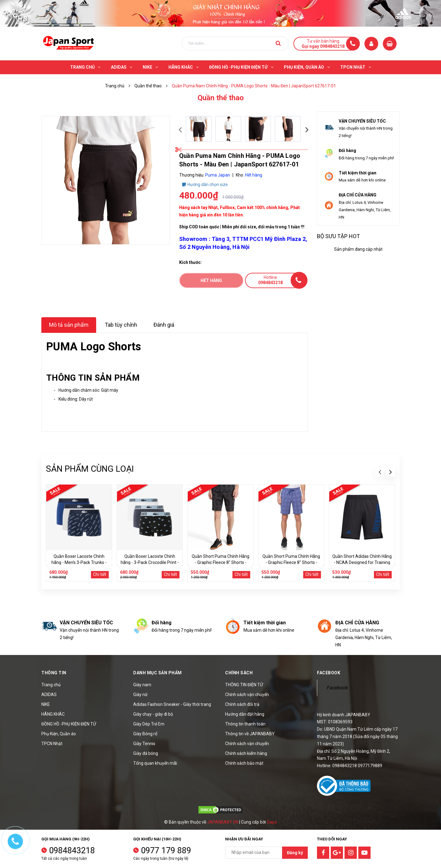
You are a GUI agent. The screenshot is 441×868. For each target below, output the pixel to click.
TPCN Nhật (52, 744)
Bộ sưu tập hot (338, 236)
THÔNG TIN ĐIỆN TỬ (244, 685)
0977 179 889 (166, 851)
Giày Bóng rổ (145, 734)
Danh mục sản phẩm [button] (158, 673)
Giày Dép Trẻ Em (149, 724)
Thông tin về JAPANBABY (250, 734)
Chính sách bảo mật (244, 763)
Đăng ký (295, 853)
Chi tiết (100, 574)
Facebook (337, 688)
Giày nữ (140, 695)
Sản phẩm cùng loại (90, 469)
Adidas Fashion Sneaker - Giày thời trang (172, 704)
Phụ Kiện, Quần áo (59, 734)
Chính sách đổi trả (242, 704)
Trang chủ (51, 685)
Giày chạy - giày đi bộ (153, 714)
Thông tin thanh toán (245, 724)
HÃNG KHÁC (53, 714)
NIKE (46, 704)
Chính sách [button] (239, 673)
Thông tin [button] (54, 673)
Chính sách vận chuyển (247, 695)
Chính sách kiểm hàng (246, 753)
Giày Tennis (144, 744)
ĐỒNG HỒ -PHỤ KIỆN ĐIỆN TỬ (69, 724)
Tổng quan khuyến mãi (155, 763)
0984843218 (72, 851)
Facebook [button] (329, 673)
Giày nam (142, 685)
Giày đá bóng (146, 753)
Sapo (272, 822)
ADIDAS (49, 695)
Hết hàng (211, 280)
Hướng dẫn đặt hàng (245, 714)
